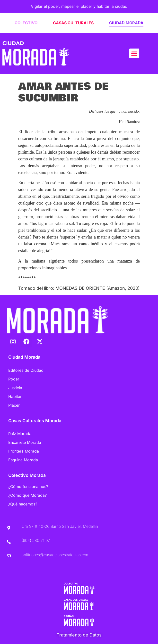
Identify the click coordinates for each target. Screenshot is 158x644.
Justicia (15, 388)
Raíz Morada (20, 434)
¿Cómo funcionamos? (28, 487)
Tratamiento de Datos (79, 635)
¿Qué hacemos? (23, 504)
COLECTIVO (26, 23)
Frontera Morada (24, 451)
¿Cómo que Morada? (27, 495)
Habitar (15, 396)
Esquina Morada (23, 460)
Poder (14, 379)
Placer (14, 405)
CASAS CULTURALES (73, 23)
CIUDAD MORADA (126, 23)
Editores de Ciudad (26, 370)
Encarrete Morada (25, 442)
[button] (134, 54)
